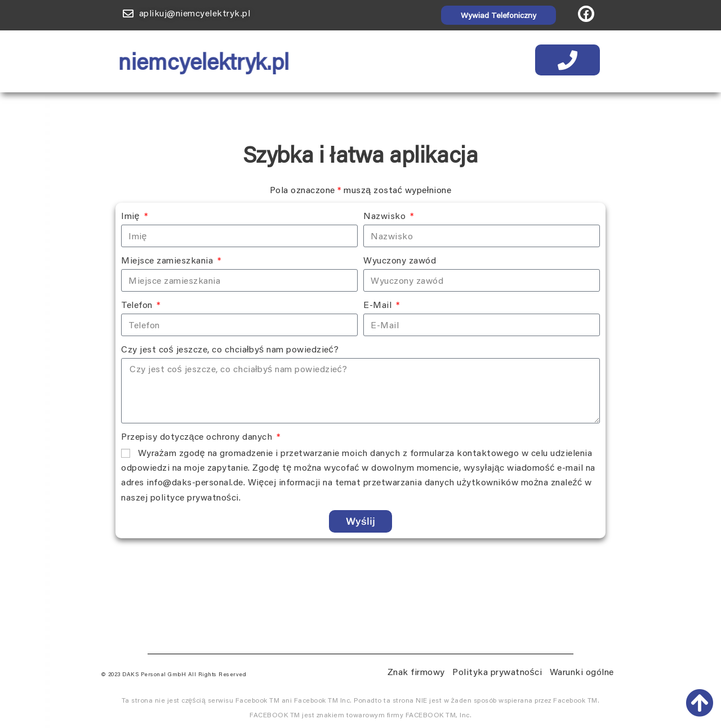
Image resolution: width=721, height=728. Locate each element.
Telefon (138, 304)
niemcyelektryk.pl (195, 61)
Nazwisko (386, 215)
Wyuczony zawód (400, 260)
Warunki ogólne (582, 671)
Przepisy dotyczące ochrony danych (198, 436)
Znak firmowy (416, 671)
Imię (132, 215)
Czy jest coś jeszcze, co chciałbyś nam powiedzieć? (230, 349)
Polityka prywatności (497, 671)
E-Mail (379, 304)
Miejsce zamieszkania (168, 260)
